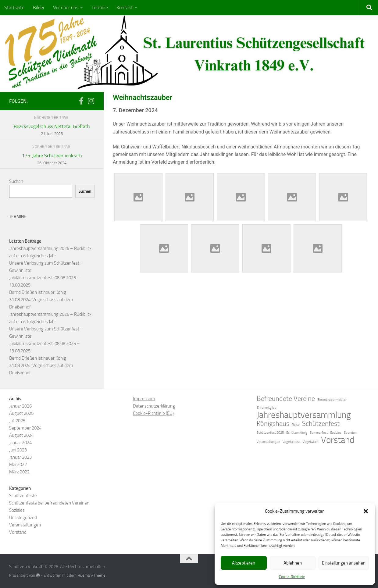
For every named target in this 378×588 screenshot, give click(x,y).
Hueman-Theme (91, 575)
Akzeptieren (244, 563)
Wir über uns (66, 7)
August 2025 (21, 413)
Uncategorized (23, 518)
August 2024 (21, 435)
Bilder (39, 7)
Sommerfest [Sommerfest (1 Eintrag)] (319, 433)
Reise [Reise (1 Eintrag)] (296, 425)
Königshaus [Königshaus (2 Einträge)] (273, 424)
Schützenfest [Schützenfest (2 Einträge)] (321, 424)
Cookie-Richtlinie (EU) (153, 413)
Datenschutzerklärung (154, 406)
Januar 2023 (20, 457)
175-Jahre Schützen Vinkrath (52, 160)
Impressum (144, 399)
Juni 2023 (18, 450)
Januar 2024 (20, 443)
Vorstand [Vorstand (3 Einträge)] (338, 440)
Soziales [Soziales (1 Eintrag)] (336, 433)
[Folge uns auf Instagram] (91, 101)
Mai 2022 (18, 465)
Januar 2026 (20, 406)
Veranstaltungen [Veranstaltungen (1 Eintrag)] (268, 442)
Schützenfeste (23, 496)
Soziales (17, 510)
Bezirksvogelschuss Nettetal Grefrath (52, 130)
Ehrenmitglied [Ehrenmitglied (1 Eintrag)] (267, 408)
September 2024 (25, 428)
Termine (100, 7)
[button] (366, 511)
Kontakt (125, 7)
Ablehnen (293, 563)
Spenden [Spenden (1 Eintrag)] (350, 433)
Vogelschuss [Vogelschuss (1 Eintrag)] (291, 442)
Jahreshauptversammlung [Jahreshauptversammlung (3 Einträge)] (304, 415)
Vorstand (18, 532)
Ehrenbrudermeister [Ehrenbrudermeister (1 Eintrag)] (332, 400)
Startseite (14, 7)
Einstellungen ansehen (344, 563)
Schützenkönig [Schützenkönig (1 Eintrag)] (297, 433)
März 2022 (19, 472)
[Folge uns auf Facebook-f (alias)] (81, 101)
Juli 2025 (17, 421)
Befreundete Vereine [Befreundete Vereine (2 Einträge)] (286, 399)
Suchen (16, 181)
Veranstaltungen (25, 525)
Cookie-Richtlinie (292, 577)
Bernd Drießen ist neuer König (38, 292)
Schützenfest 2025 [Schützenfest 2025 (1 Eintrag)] (270, 433)
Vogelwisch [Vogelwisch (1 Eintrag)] (311, 442)
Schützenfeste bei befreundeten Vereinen (49, 503)
